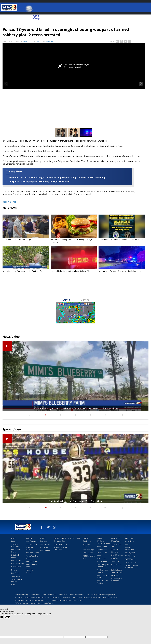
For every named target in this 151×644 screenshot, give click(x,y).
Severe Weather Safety (32, 557)
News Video (16, 570)
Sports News (45, 544)
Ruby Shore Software (45, 603)
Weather (29, 538)
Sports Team (45, 547)
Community (116, 538)
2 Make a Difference (15, 545)
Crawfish (114, 558)
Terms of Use (90, 595)
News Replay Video (102, 554)
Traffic (85, 538)
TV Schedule (130, 556)
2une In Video (102, 546)
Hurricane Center (32, 553)
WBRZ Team (130, 559)
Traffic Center (88, 553)
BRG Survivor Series (16, 551)
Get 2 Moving (16, 560)
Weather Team (31, 561)
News (25, 41)
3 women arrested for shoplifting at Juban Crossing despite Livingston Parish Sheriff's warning (57, 177)
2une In (14, 541)
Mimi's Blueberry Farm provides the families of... (22, 271)
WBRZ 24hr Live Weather (31, 566)
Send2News (16, 576)
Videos (100, 538)
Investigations (60, 538)
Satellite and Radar (30, 548)
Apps (127, 544)
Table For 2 (115, 575)
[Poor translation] (7, 617)
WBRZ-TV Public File (49, 595)
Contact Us (63, 595)
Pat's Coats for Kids (117, 566)
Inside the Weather (29, 571)
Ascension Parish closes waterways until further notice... (121, 240)
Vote (13, 585)
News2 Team (16, 567)
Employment (130, 553)
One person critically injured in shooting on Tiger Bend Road (39, 182)
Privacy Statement (76, 595)
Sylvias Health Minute (17, 580)
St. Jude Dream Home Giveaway (117, 571)
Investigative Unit (60, 544)
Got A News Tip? (17, 564)
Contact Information (130, 548)
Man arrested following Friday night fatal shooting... (120, 271)
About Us (129, 538)
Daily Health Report (16, 556)
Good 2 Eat (115, 561)
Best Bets (43, 541)
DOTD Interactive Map (89, 557)
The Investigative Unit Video (60, 548)
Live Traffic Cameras (87, 545)
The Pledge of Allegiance (116, 580)
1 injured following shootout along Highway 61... (70, 271)
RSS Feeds (15, 573)
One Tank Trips (88, 550)
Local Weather (31, 541)
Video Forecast (31, 544)
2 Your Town (116, 541)
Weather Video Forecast (103, 571)
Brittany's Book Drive (117, 545)
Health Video (102, 550)
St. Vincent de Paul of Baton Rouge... (17, 240)
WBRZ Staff (50, 41)
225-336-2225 (66, 597)
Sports (43, 538)
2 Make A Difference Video (103, 542)
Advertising (130, 541)
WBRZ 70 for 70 (131, 562)
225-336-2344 (114, 597)
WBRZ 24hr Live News (103, 576)
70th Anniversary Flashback (132, 566)
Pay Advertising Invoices (107, 595)
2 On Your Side (60, 541)
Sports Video (45, 550)
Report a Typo (9, 202)
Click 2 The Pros (117, 555)
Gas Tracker (87, 541)
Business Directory (115, 551)
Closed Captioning (21, 595)
